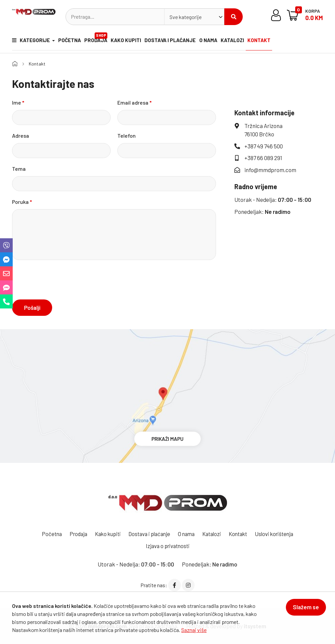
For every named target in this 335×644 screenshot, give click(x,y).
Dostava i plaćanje (177, 42)
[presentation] (63, 279)
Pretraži (234, 17)
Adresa (21, 135)
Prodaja (100, 38)
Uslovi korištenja (281, 534)
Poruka (22, 201)
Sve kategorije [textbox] (186, 17)
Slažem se (303, 610)
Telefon (127, 135)
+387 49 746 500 (264, 146)
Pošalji (32, 307)
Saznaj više (194, 630)
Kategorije (30, 42)
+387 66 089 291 (263, 158)
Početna (70, 42)
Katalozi (244, 42)
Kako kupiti (131, 42)
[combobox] (194, 17)
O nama (217, 42)
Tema (19, 168)
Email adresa (135, 102)
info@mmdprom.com (270, 169)
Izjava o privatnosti (167, 545)
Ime (18, 102)
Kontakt (273, 42)
